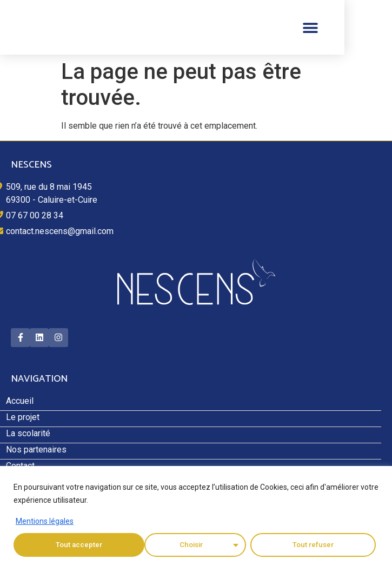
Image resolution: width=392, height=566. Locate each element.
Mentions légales (45, 521)
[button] (358, 27)
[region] (196, 516)
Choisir (61, 545)
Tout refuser (182, 545)
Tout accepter (313, 545)
